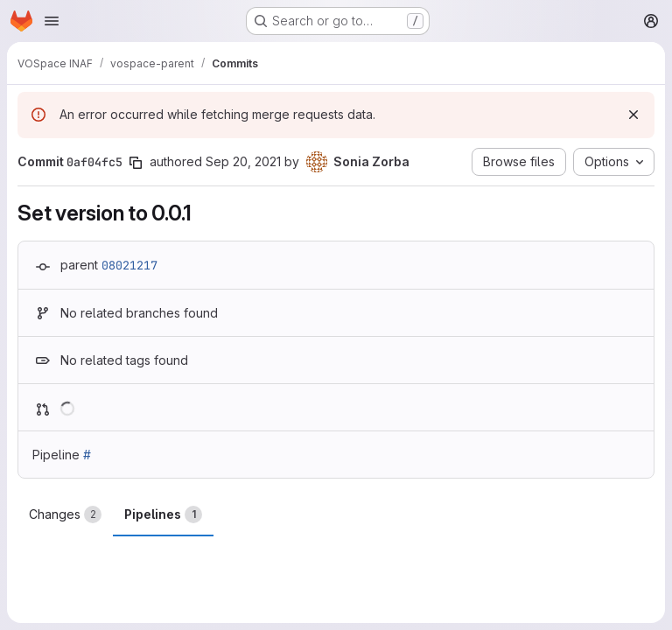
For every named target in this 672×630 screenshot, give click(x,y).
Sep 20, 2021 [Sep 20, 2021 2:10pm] (243, 161)
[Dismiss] (633, 115)
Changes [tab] (65, 514)
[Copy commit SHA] (136, 163)
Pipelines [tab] (163, 514)
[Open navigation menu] (52, 21)
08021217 (129, 265)
